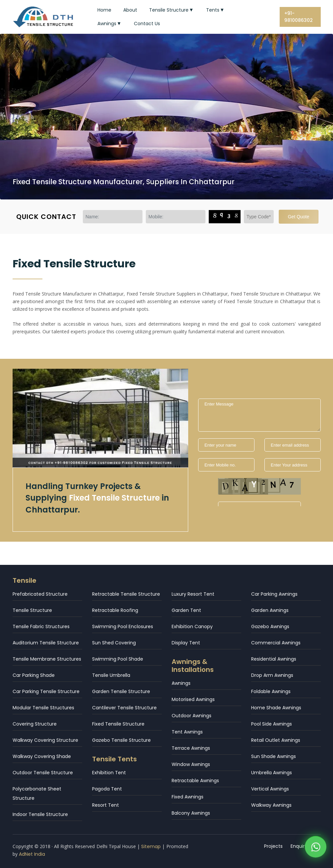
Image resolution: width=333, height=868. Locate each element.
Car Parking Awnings (274, 594)
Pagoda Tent (107, 789)
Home (104, 10)
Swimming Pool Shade (118, 659)
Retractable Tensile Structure (126, 594)
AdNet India (32, 854)
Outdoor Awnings (192, 716)
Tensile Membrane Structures (47, 659)
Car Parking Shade (34, 675)
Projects (273, 846)
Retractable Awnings (195, 781)
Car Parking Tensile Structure (46, 691)
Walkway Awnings (271, 805)
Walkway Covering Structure (45, 740)
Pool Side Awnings (272, 724)
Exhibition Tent (109, 773)
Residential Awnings (274, 659)
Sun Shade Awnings (274, 756)
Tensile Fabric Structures (41, 626)
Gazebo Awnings (270, 626)
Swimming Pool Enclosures (123, 626)
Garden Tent (186, 610)
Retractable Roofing (115, 610)
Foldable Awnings (271, 691)
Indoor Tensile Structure (40, 814)
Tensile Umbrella (111, 675)
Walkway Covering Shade (42, 756)
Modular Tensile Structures (43, 708)
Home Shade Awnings (276, 708)
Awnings (110, 24)
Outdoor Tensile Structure (43, 773)
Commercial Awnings (276, 643)
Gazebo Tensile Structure (121, 740)
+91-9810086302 (299, 17)
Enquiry (299, 846)
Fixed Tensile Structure (118, 724)
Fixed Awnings (188, 797)
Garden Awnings (270, 610)
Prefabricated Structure (40, 594)
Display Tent (186, 643)
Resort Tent (106, 805)
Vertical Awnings (270, 789)
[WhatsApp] (316, 848)
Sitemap (151, 846)
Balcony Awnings (191, 813)
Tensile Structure (172, 10)
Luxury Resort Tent (193, 594)
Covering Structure (35, 724)
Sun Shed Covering (114, 643)
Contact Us (147, 24)
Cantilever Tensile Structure (124, 708)
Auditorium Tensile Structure (46, 643)
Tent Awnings (187, 732)
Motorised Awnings (193, 699)
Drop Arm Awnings (272, 675)
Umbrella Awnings (272, 773)
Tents (216, 10)
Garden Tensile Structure (121, 691)
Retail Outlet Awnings (276, 740)
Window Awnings (191, 764)
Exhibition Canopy (192, 626)
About (130, 10)
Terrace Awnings (191, 748)
